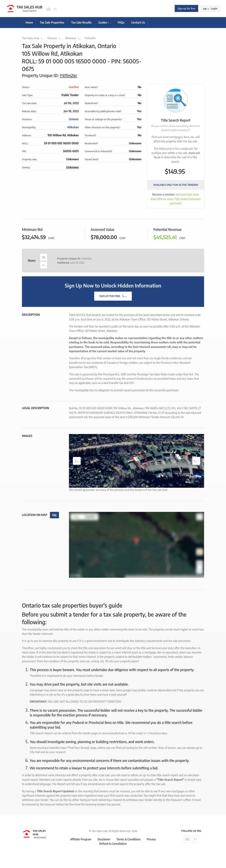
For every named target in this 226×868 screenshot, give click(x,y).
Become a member (164, 194)
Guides (104, 22)
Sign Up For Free (113, 296)
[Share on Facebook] (44, 257)
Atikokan (71, 38)
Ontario (52, 38)
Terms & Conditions (129, 839)
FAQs (121, 22)
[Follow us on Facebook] (49, 9)
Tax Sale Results (81, 22)
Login (210, 8)
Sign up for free (186, 8)
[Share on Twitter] (44, 265)
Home (29, 22)
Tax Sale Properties (52, 22)
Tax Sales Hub (31, 38)
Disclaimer (104, 839)
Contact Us (138, 22)
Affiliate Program (81, 839)
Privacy (151, 839)
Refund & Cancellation (113, 844)
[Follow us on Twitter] (55, 9)
